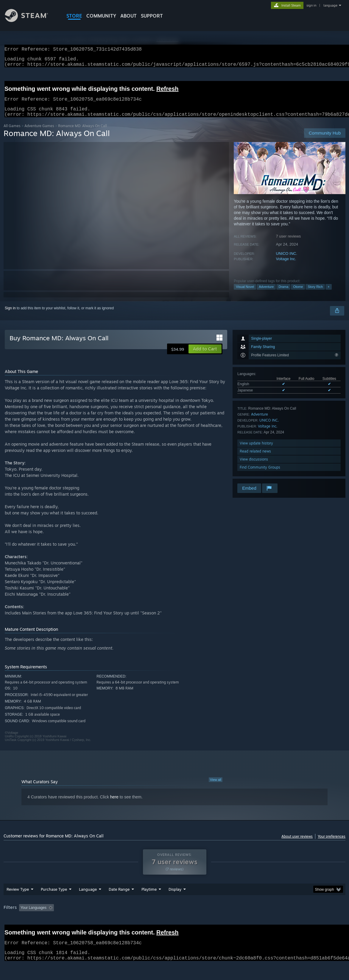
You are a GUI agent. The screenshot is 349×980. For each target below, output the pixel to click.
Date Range (119, 905)
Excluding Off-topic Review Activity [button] (94, 923)
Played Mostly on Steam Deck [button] (182, 923)
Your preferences (332, 844)
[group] (175, 924)
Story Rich (315, 294)
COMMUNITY (101, 16)
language (330, 5)
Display (175, 905)
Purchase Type (54, 905)
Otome (298, 294)
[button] (205, 356)
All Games (12, 133)
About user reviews (297, 844)
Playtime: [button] (140, 923)
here (114, 804)
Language (88, 905)
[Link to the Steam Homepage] (31, 20)
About (128, 16)
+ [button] (328, 294)
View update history (256, 450)
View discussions (254, 466)
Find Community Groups (260, 474)
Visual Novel (245, 294)
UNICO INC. (287, 261)
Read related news (255, 458)
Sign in (10, 315)
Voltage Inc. (286, 266)
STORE (74, 16)
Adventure (266, 294)
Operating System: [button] (232, 923)
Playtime (149, 905)
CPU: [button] (263, 923)
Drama (283, 294)
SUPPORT (152, 16)
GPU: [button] (283, 923)
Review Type (18, 905)
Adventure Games (39, 133)
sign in (311, 5)
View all (216, 787)
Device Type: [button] (309, 923)
